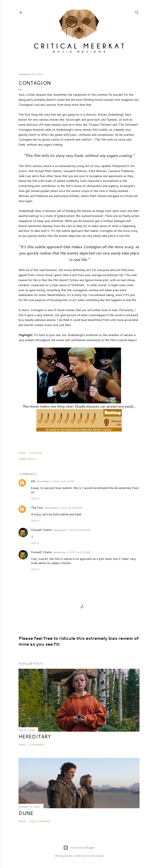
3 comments (36, 745)
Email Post (36, 453)
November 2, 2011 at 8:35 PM (63, 508)
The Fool (37, 508)
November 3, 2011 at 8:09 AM (72, 530)
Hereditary (35, 736)
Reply (35, 499)
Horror (32, 459)
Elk (33, 481)
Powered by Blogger (79, 848)
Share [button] (22, 453)
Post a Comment (39, 821)
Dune (26, 813)
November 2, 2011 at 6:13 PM (55, 481)
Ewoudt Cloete (41, 530)
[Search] (137, 12)
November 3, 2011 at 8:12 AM (72, 552)
